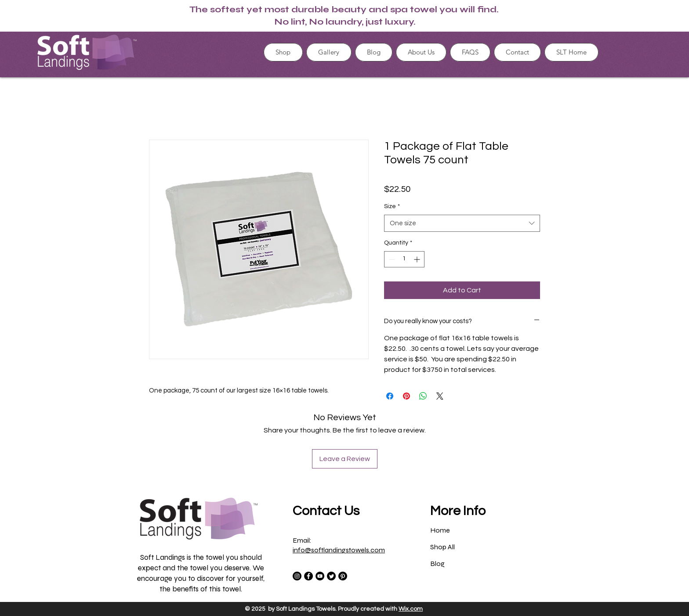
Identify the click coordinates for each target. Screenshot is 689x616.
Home (440, 530)
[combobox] (462, 223)
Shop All (442, 547)
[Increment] (418, 259)
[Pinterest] (343, 576)
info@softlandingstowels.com (339, 550)
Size (392, 206)
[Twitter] (331, 576)
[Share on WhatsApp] (423, 396)
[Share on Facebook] (390, 396)
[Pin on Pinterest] (406, 396)
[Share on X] (440, 396)
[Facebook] (308, 576)
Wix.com (411, 609)
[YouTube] (320, 576)
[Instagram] (297, 576)
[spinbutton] (404, 259)
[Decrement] (391, 259)
